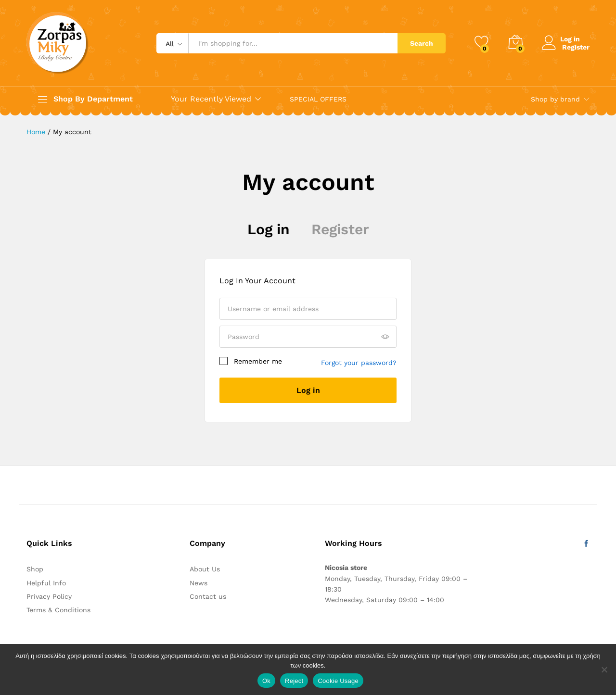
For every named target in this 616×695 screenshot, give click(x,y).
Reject (294, 681)
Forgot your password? (359, 363)
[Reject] (604, 670)
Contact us (208, 596)
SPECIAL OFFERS (318, 99)
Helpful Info (46, 583)
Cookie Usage (338, 681)
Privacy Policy (49, 596)
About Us (205, 569)
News (199, 583)
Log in (269, 229)
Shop (35, 569)
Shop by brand (555, 99)
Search (422, 43)
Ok (266, 681)
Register (576, 47)
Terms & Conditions (58, 610)
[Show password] (385, 337)
